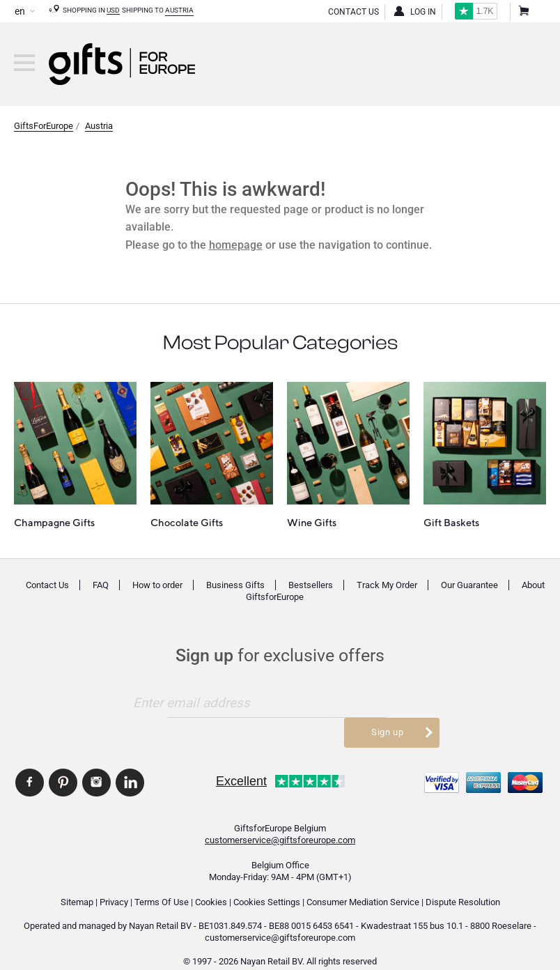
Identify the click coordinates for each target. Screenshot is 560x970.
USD (113, 10)
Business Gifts (235, 585)
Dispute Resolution (463, 883)
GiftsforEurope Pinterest (63, 763)
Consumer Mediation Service (363, 883)
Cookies (211, 883)
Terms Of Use (162, 883)
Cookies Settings (267, 883)
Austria (179, 10)
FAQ (101, 585)
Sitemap (77, 883)
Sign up (387, 702)
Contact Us (353, 12)
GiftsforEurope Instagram (96, 763)
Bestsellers (311, 585)
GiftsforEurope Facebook (30, 763)
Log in (423, 12)
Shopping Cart (523, 12)
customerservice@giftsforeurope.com (280, 821)
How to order (157, 585)
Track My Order (387, 585)
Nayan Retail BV (160, 907)
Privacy (114, 883)
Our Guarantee (469, 585)
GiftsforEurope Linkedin (130, 763)
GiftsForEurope (44, 126)
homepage (236, 245)
